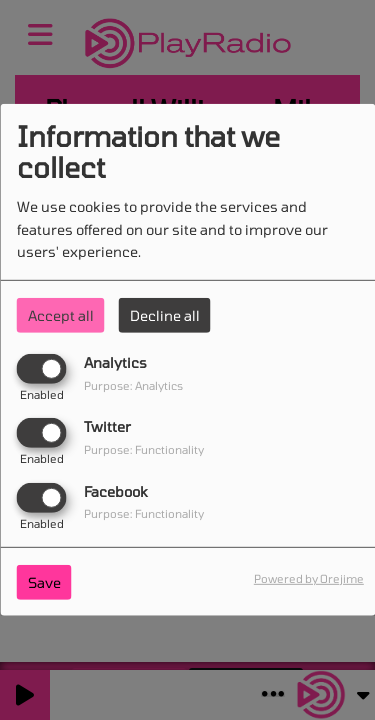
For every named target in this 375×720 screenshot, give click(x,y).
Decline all (165, 315)
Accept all (61, 315)
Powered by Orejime (309, 577)
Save (44, 581)
